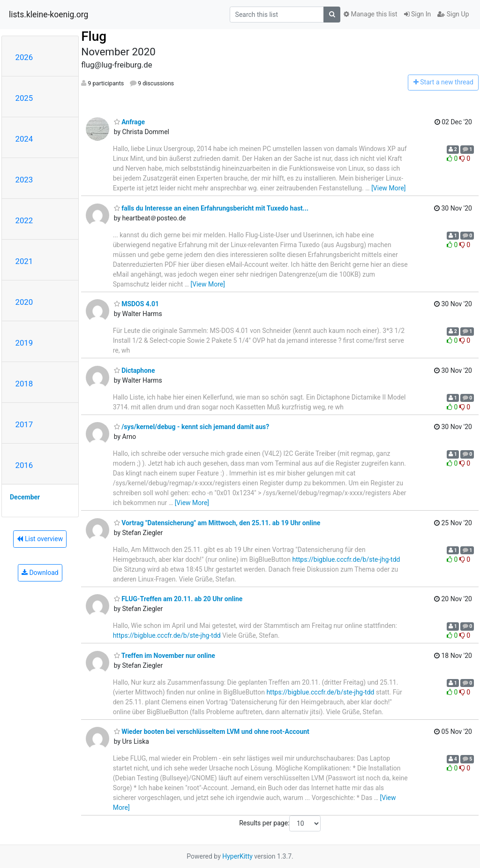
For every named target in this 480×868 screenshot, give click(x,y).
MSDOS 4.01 (136, 304)
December (25, 497)
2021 (24, 261)
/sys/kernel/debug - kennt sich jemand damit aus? (192, 427)
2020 (24, 302)
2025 (24, 98)
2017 (24, 424)
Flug (94, 36)
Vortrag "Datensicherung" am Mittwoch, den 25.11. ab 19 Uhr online (217, 523)
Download (40, 573)
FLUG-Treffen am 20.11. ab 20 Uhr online (178, 599)
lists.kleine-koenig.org (49, 15)
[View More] (388, 188)
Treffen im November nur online (165, 656)
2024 (24, 139)
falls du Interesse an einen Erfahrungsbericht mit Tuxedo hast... (211, 208)
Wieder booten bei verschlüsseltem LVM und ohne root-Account (212, 732)
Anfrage (129, 122)
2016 (24, 465)
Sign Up (453, 14)
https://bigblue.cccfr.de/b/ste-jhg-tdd (346, 559)
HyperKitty (237, 856)
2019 (24, 343)
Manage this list (370, 14)
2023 (24, 180)
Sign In (418, 14)
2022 (24, 220)
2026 (24, 57)
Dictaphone (135, 370)
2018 (24, 384)
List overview (40, 539)
